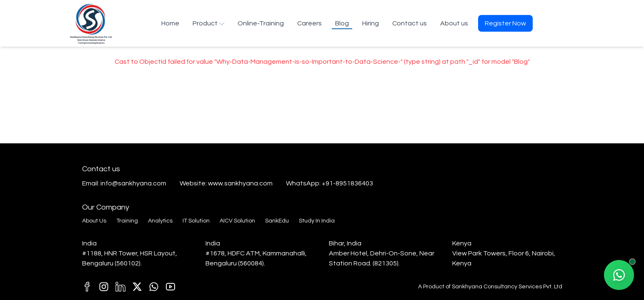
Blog (342, 23)
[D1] (120, 287)
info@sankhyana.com (133, 183)
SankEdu (277, 221)
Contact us (410, 23)
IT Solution (196, 221)
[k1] (137, 287)
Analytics (160, 221)
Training (127, 221)
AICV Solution (237, 221)
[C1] (104, 287)
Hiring (371, 23)
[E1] (154, 287)
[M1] (87, 287)
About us (454, 23)
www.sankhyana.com (240, 183)
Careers (309, 23)
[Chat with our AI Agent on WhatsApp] (619, 275)
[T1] (170, 287)
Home (170, 23)
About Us (94, 221)
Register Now (505, 23)
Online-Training (261, 23)
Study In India (317, 221)
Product (208, 23)
